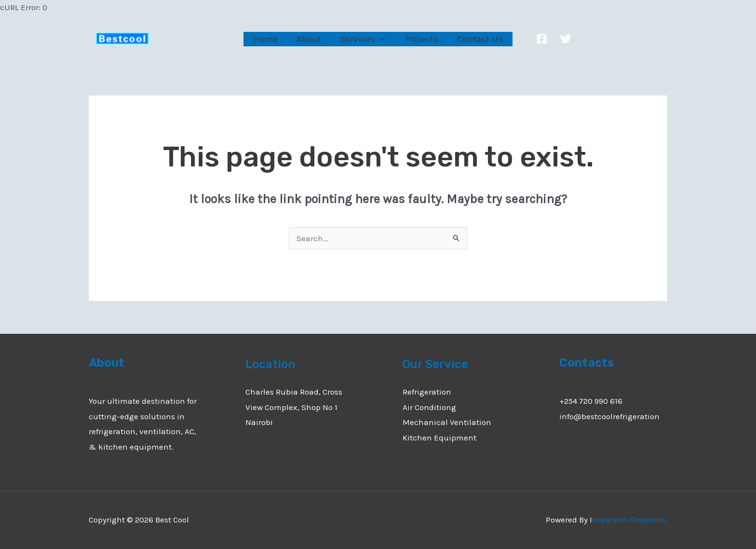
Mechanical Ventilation (447, 422)
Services (363, 39)
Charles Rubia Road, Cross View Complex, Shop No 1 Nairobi (294, 407)
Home (266, 39)
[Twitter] (564, 39)
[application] (380, 39)
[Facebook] (540, 39)
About (309, 39)
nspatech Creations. (630, 520)
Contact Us (479, 39)
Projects (421, 39)
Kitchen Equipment (439, 438)
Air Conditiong (429, 407)
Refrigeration (427, 392)
